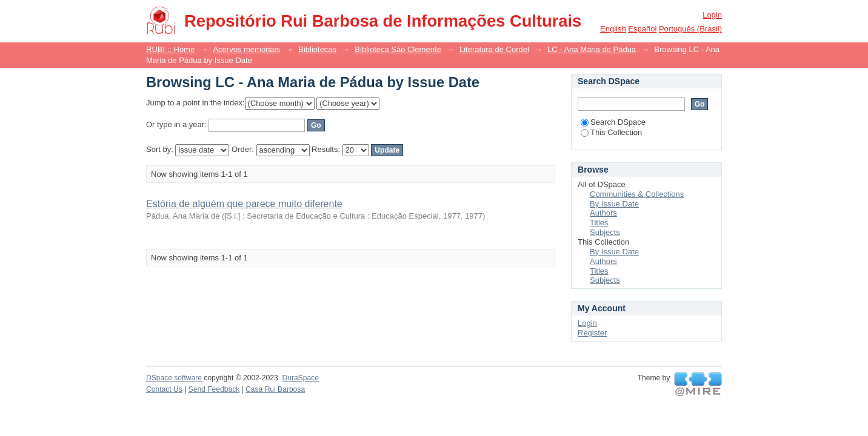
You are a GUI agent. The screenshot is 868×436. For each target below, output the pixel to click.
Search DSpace (613, 122)
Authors (603, 213)
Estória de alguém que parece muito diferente (244, 204)
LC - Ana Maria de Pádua (592, 49)
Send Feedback (214, 389)
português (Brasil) (690, 29)
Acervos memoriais (246, 49)
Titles (599, 223)
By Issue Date (614, 204)
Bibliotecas (317, 49)
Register (592, 333)
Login (712, 15)
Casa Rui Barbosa (275, 389)
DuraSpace (300, 378)
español (642, 29)
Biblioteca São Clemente (398, 49)
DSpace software (174, 378)
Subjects (605, 232)
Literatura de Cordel (494, 49)
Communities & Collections (637, 194)
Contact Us (164, 389)
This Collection (611, 132)
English (613, 29)
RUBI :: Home (170, 49)
